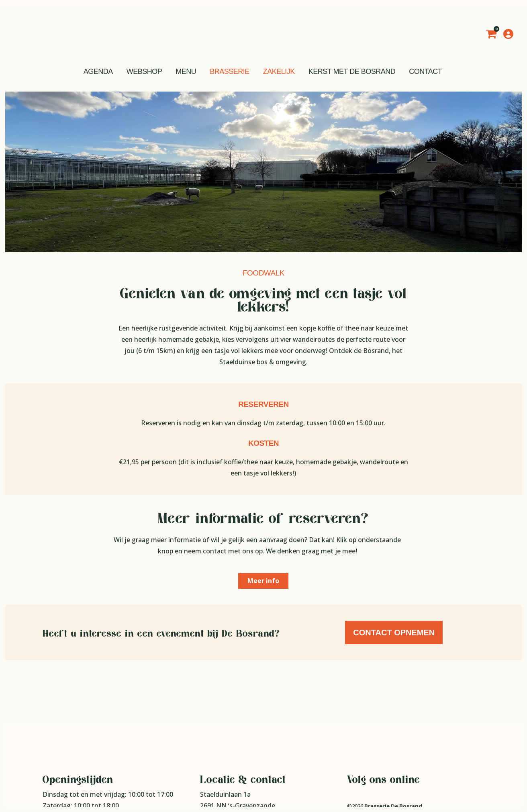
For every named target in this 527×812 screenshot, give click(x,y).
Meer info (263, 581)
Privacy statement (369, 753)
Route (209, 752)
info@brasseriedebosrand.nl (254, 775)
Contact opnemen (395, 632)
